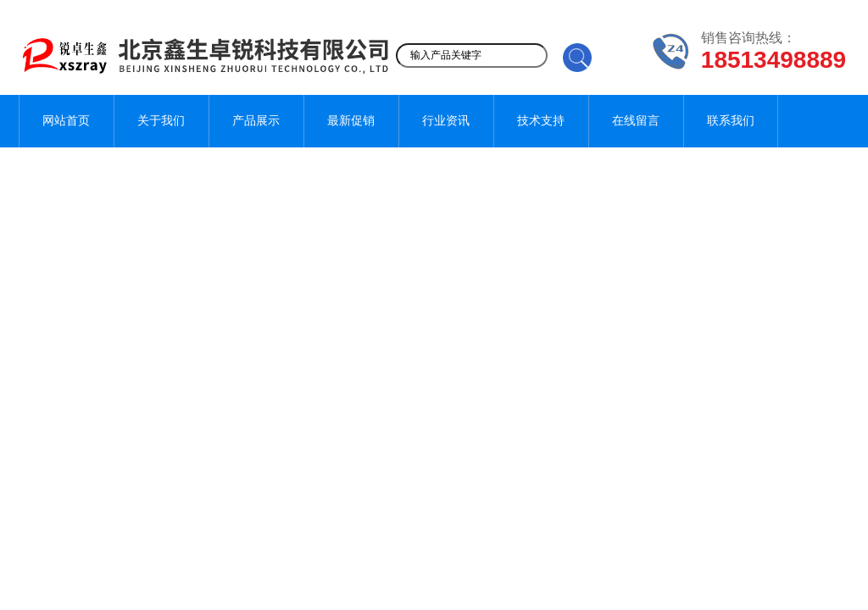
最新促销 (351, 121)
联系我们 (731, 121)
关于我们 (161, 121)
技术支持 (541, 121)
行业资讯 (446, 121)
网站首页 (66, 121)
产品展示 (256, 121)
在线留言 (636, 121)
